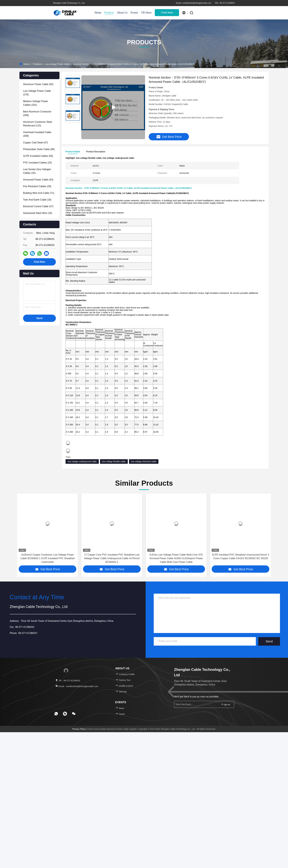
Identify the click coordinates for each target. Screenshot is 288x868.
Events (134, 13)
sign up (225, 704)
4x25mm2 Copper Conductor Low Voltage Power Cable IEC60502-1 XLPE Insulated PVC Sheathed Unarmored (48, 558)
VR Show (147, 13)
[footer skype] (65, 714)
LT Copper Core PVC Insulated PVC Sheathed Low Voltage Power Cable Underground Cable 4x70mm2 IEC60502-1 (112, 558)
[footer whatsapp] (56, 714)
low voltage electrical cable (144, 461)
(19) (38, 213)
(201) (36, 103)
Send (269, 641)
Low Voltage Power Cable (57, 64)
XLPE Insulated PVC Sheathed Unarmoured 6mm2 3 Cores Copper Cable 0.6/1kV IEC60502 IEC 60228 (241, 557)
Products (109, 13)
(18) (37, 200)
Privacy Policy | (80, 729)
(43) (38, 180)
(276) (37, 93)
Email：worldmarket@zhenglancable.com (77, 686)
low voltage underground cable (82, 461)
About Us (122, 13)
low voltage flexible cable (114, 461)
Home (98, 13)
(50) (38, 84)
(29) (37, 186)
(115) (37, 124)
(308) (37, 134)
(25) (37, 163)
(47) (36, 143)
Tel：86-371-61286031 (68, 681)
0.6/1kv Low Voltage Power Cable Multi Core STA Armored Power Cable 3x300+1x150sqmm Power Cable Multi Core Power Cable (176, 558)
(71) (39, 193)
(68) (39, 149)
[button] (21, 532)
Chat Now (167, 13)
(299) (37, 113)
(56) (38, 156)
